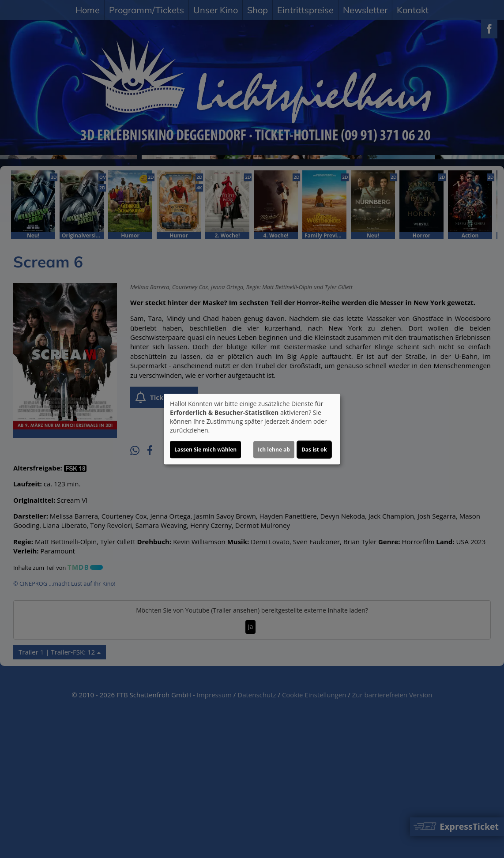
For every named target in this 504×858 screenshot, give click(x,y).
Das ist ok (314, 450)
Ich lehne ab (274, 450)
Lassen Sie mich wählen (205, 450)
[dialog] (252, 429)
